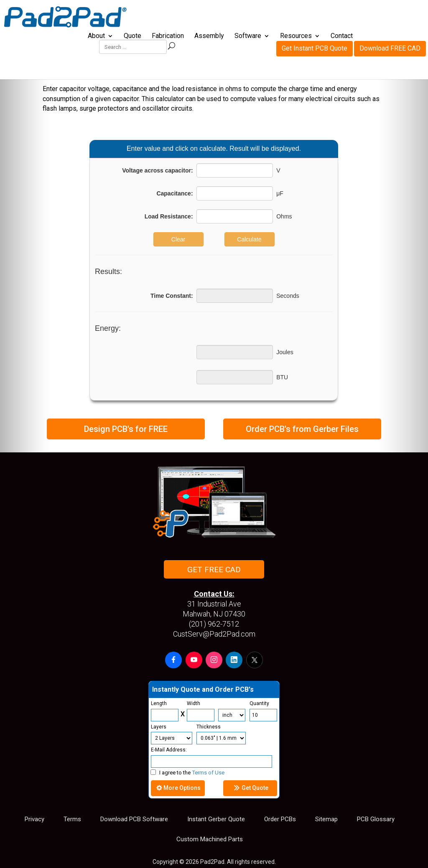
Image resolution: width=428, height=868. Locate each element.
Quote (132, 36)
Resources (296, 36)
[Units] (232, 715)
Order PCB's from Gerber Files (302, 429)
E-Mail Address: (169, 750)
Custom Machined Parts (210, 839)
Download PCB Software (134, 819)
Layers (159, 727)
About (96, 36)
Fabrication (168, 36)
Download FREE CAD (390, 15)
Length (159, 703)
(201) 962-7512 (214, 624)
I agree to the (187, 773)
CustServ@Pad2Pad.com (214, 634)
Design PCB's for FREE (126, 429)
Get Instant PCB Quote (315, 15)
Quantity (259, 703)
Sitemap (326, 819)
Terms (72, 819)
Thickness (209, 727)
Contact (342, 36)
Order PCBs (280, 819)
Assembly (209, 36)
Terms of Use (208, 773)
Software (248, 36)
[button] (173, 660)
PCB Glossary (376, 819)
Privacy (34, 819)
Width (194, 703)
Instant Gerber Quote (216, 819)
